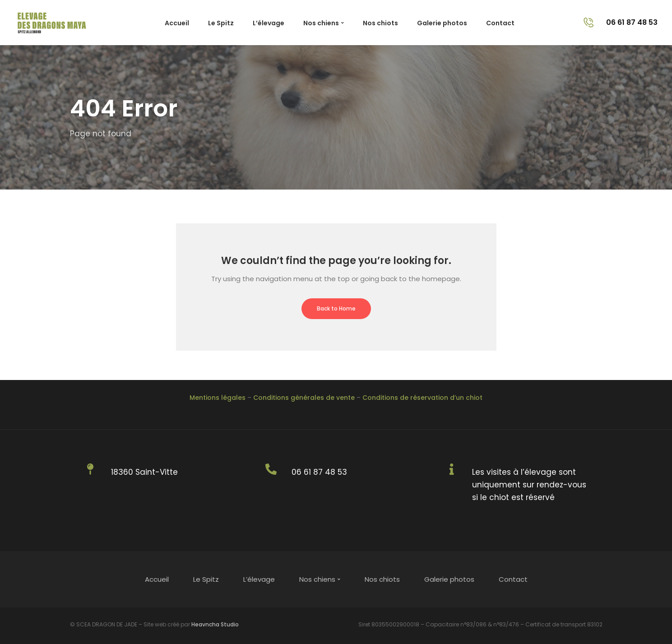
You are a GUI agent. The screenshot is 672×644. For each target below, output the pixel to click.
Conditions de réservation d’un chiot (422, 398)
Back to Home (336, 308)
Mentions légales (218, 398)
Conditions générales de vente (304, 398)
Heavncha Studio (215, 624)
